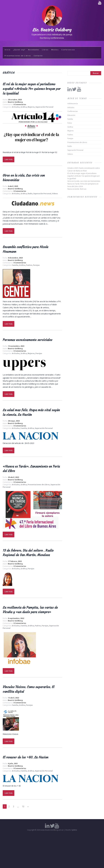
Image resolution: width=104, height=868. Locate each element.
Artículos (16, 107)
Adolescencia (73, 104)
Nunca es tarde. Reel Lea (77, 189)
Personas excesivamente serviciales (27, 340)
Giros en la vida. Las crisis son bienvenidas (84, 181)
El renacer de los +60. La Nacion (26, 757)
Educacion (71, 115)
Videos (55, 194)
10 (23, 806)
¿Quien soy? (19, 50)
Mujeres (31, 107)
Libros (45, 50)
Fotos (70, 123)
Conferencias (68, 50)
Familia (15, 265)
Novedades (34, 50)
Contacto (38, 56)
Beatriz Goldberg (15, 102)
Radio (30, 194)
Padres (29, 265)
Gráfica (24, 107)
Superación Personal (44, 107)
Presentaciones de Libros (18, 56)
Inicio (8, 50)
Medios (55, 50)
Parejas (36, 265)
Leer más (9, 159)
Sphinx (74, 830)
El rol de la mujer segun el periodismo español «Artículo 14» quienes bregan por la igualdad (32, 89)
